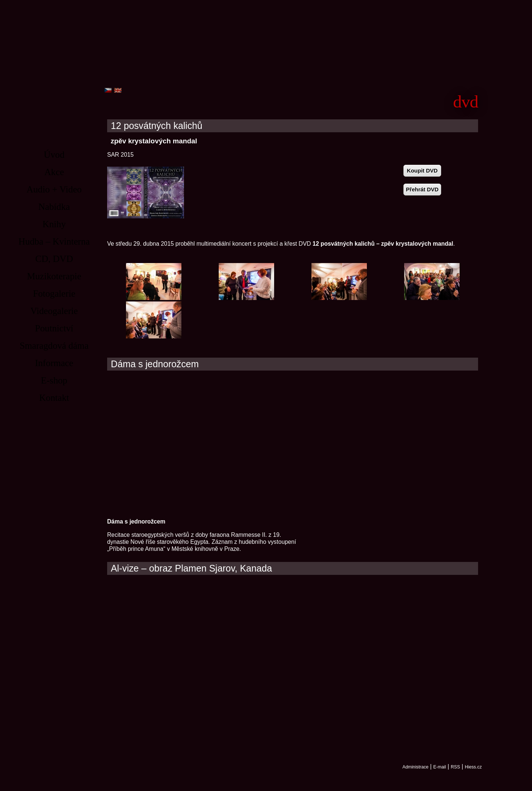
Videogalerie (54, 311)
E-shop (54, 380)
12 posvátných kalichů (157, 126)
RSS (455, 767)
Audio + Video (54, 189)
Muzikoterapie (54, 276)
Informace (54, 363)
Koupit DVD (422, 171)
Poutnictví (54, 328)
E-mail (440, 767)
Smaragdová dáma (54, 346)
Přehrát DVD (422, 189)
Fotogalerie (54, 294)
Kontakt (54, 398)
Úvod (54, 155)
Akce (54, 172)
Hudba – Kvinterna (54, 241)
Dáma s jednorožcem (155, 364)
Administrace (415, 767)
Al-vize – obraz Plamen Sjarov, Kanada (191, 568)
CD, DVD (54, 259)
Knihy (54, 224)
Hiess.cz (473, 767)
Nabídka (54, 207)
